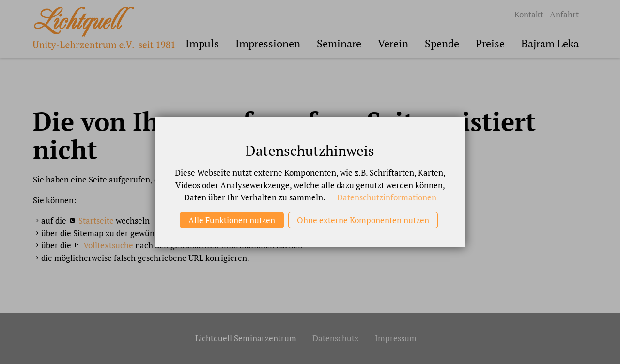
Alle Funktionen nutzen (232, 220)
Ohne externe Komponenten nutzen (363, 220)
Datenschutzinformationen (387, 197)
